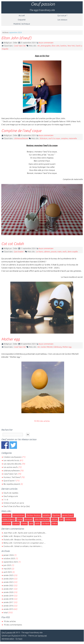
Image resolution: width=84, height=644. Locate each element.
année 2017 (8, 602)
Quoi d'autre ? (19, 252)
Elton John (56, 46)
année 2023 (8, 582)
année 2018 (8, 599)
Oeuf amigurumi (11, 496)
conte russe (70, 519)
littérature (44, 138)
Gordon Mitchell (47, 347)
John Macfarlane (42, 519)
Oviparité (22, 20)
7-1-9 (6, 500)
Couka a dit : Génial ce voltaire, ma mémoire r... (23, 546)
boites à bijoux (9, 519)
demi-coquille (73, 252)
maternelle (73, 138)
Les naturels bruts (11, 460)
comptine (64, 138)
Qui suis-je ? (62, 15)
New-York (71, 46)
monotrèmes (19, 515)
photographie (46, 46)
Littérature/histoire (21, 138)
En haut (19, 639)
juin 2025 (7, 565)
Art (39, 46)
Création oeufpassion (13, 457)
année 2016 (8, 606)
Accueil (22, 15)
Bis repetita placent (12, 484)
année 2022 (8, 585)
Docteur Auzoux (34, 515)
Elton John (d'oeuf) (16, 38)
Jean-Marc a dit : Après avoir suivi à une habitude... (25, 533)
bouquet (28, 519)
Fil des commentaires (13, 625)
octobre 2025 (9, 558)
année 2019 (8, 596)
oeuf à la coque (54, 138)
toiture (54, 519)
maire (59, 252)
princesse (7, 523)
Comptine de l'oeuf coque (21, 131)
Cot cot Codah (13, 244)
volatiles (46, 515)
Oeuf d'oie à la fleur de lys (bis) (17, 506)
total (6, 612)
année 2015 (8, 609)
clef (61, 519)
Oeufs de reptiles (11, 493)
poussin (54, 252)
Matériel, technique (22, 24)
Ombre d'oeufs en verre (14, 503)
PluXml (15, 636)
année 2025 (8, 575)
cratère (16, 523)
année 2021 (8, 589)
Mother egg (10, 339)
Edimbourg (58, 347)
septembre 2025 (11, 562)
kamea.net (42, 636)
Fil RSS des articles (42, 421)
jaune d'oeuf (68, 515)
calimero (47, 252)
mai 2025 (7, 569)
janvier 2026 (9, 555)
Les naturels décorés (12, 464)
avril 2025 (8, 572)
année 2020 (8, 592)
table (37, 523)
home (20, 519)
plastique (7, 515)
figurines (56, 515)
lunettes (63, 46)
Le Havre (39, 252)
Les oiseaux (62, 20)
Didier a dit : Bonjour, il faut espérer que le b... (23, 536)
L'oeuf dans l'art (20, 46)
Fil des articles (10, 621)
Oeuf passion (43, 4)
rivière (54, 523)
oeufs (65, 252)
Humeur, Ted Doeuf (12, 477)
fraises (24, 523)
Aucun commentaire (46, 43)
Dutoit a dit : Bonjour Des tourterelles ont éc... (23, 540)
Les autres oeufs (11, 467)
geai (31, 523)
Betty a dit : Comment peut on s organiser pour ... (24, 543)
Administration (8, 639)
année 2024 (8, 579)
